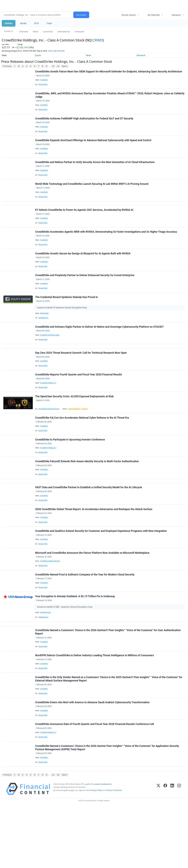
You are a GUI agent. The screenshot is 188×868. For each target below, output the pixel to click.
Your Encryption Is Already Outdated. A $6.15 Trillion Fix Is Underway (75, 643)
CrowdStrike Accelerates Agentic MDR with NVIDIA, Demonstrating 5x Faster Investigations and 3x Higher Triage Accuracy (106, 246)
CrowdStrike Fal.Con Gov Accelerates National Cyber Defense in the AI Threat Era (82, 448)
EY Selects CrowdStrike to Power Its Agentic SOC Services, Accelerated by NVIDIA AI (85, 223)
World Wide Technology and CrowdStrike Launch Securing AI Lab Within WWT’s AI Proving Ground (92, 194)
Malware (88, 438)
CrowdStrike (45, 81)
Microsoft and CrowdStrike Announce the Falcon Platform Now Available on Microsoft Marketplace (93, 596)
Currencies (48, 32)
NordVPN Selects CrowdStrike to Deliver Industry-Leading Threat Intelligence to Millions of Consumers (95, 707)
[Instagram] (179, 851)
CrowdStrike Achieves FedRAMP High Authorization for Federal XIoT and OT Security (85, 123)
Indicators (176, 15)
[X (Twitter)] (158, 851)
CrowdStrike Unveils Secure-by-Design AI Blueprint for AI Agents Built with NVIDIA (83, 270)
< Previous (7, 66)
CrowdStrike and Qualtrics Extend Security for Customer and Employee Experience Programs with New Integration (101, 572)
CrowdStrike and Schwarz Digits (51, 358)
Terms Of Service (114, 852)
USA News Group (46, 659)
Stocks (23, 23)
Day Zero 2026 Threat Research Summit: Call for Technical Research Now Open (81, 378)
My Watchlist (154, 15)
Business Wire (44, 86)
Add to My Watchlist (56, 51)
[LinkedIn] (172, 851)
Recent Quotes (129, 15)
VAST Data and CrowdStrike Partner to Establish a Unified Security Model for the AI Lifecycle (89, 524)
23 (58, 66)
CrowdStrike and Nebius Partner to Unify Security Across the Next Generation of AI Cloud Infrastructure (95, 170)
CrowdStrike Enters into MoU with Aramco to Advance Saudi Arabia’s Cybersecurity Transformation (93, 758)
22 (53, 66)
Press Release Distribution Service (50, 438)
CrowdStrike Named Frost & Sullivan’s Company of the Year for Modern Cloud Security (85, 619)
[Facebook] (165, 851)
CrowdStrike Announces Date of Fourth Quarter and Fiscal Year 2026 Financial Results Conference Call (95, 781)
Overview (24, 32)
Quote (38, 55)
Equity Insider (45, 334)
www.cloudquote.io (103, 846)
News (35, 32)
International (64, 32)
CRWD (98, 40)
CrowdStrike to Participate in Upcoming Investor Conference (70, 472)
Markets (9, 23)
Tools (49, 23)
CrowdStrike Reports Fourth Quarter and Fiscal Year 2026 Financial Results (79, 402)
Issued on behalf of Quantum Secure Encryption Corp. (63, 328)
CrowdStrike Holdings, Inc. (49, 410)
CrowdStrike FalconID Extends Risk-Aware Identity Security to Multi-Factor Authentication (87, 495)
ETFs (36, 23)
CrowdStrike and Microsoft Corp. (51, 604)
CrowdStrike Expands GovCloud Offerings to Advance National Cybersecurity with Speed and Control (94, 146)
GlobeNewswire (44, 339)
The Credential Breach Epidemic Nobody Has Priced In (67, 318)
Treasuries (79, 32)
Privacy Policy (96, 852)
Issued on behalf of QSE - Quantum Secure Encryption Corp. (66, 653)
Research (141, 55)
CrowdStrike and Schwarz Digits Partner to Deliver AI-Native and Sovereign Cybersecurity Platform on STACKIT (100, 349)
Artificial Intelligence (77, 438)
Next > (65, 66)
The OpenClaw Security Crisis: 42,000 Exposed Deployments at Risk (75, 425)
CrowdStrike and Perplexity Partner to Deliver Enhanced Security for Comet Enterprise (85, 294)
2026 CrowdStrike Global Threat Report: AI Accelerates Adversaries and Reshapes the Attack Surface (94, 548)
